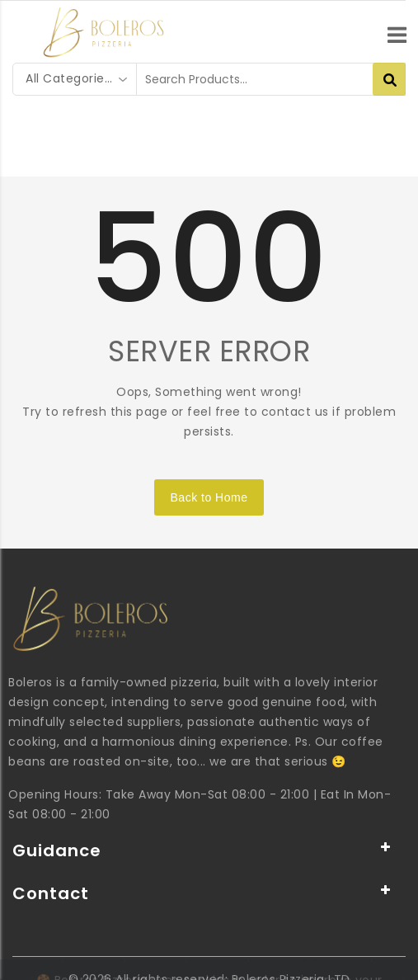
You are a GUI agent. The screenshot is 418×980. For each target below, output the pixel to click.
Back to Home (209, 497)
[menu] (397, 29)
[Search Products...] (389, 79)
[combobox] (75, 79)
